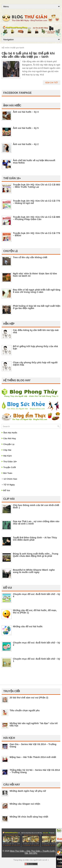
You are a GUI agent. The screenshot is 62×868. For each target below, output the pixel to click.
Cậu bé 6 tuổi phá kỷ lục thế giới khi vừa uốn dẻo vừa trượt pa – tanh (28, 55)
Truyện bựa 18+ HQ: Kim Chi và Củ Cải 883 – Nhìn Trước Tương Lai (36, 186)
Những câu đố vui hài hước (28, 626)
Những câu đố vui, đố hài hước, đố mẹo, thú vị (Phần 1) (35, 611)
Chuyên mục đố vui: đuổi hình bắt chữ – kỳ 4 (36, 595)
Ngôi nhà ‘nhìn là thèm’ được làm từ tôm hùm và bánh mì (35, 275)
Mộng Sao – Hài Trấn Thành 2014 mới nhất (33, 757)
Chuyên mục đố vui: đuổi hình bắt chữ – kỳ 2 (36, 644)
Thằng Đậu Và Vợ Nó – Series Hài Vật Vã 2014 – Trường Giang (35, 771)
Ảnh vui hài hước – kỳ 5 (26, 128)
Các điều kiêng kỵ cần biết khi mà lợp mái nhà (36, 331)
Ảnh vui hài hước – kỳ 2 (26, 144)
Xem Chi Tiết (52, 83)
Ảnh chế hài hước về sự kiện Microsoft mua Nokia (34, 162)
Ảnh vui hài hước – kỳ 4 (26, 112)
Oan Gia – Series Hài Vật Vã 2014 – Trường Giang (33, 745)
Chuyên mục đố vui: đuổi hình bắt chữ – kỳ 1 (36, 660)
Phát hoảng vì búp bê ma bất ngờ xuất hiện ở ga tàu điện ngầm (37, 307)
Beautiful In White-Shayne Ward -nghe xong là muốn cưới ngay (34, 571)
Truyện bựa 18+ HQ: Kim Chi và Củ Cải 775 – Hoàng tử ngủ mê (36, 202)
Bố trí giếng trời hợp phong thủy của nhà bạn (35, 347)
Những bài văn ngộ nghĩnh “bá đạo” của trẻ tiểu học (34, 724)
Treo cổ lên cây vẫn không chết (30, 257)
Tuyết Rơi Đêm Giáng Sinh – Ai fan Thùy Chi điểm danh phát (35, 539)
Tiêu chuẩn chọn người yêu (25, 710)
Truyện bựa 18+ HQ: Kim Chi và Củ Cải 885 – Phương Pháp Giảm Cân (36, 218)
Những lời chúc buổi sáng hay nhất (29, 817)
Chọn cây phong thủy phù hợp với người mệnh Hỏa (35, 364)
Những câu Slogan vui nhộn (25, 804)
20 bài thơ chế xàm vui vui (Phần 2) (29, 698)
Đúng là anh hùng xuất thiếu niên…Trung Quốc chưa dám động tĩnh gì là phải (36, 555)
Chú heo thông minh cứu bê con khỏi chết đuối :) (36, 506)
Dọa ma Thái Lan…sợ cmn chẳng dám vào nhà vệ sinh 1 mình (36, 523)
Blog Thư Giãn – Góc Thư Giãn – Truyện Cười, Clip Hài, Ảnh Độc (35, 852)
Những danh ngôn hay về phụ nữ (28, 791)
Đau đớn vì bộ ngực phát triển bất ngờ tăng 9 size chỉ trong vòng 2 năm (37, 291)
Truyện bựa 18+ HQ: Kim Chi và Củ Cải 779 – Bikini (36, 234)
